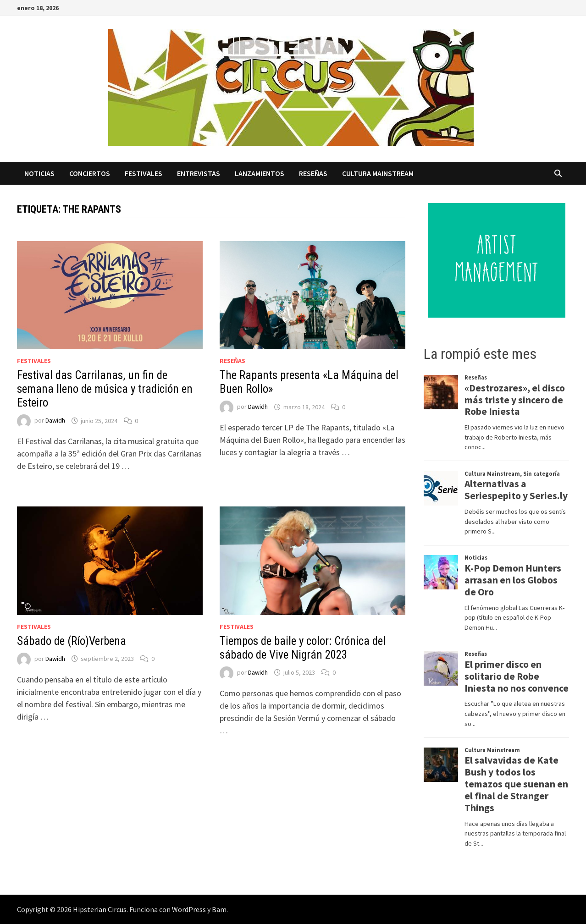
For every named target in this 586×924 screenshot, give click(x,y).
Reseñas (313, 173)
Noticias (39, 173)
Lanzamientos (260, 173)
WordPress (189, 909)
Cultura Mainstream (378, 173)
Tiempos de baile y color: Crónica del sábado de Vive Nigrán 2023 (303, 648)
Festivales (144, 173)
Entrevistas (199, 173)
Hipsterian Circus (100, 909)
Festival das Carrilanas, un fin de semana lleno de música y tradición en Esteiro (105, 389)
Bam (219, 909)
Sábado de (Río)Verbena (72, 641)
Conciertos (90, 173)
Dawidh (55, 421)
